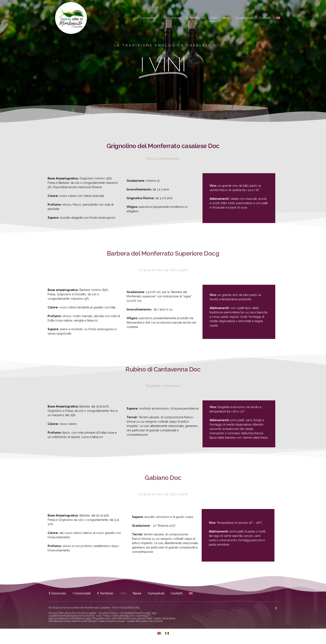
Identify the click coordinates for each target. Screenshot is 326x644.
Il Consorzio (146, 18)
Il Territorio (195, 18)
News (227, 18)
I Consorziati (171, 18)
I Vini (213, 18)
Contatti (265, 18)
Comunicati (245, 18)
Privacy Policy (57, 613)
